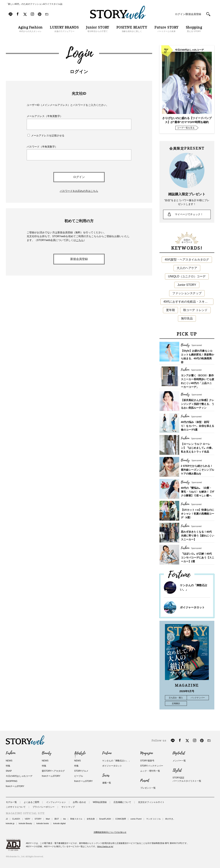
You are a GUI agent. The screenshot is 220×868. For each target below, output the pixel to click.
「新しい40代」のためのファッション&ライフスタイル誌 (34, 4)
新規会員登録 (79, 259)
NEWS (9, 761)
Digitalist (179, 753)
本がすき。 (170, 819)
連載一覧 (107, 783)
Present (145, 781)
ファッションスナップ (187, 293)
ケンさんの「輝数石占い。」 (116, 761)
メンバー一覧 (179, 761)
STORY (38, 819)
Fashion (11, 753)
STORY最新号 (147, 761)
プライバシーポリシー (44, 807)
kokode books (43, 823)
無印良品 (187, 318)
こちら (80, 240)
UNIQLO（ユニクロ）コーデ (187, 276)
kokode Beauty (26, 823)
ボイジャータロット (192, 607)
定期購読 (176, 703)
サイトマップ (68, 807)
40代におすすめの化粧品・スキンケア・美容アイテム (188, 302)
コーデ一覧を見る (186, 128)
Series (106, 775)
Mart (48, 819)
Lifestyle (80, 753)
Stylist (177, 770)
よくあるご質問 (31, 802)
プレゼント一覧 (148, 788)
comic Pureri (136, 819)
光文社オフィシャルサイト (151, 802)
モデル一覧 (11, 802)
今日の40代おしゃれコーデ (19, 776)
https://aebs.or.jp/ (105, 846)
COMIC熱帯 (121, 819)
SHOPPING (12, 781)
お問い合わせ (79, 802)
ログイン (79, 177)
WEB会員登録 (100, 802)
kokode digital (59, 823)
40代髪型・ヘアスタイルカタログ (187, 260)
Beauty (47, 753)
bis (65, 819)
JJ (7, 819)
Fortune (107, 753)
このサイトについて (16, 807)
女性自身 (91, 819)
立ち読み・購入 (176, 698)
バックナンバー (198, 698)
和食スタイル (76, 819)
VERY (28, 819)
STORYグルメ (81, 771)
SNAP (9, 771)
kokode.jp (10, 823)
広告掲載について (122, 802)
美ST (57, 819)
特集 (8, 766)
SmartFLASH (105, 819)
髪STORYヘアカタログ (53, 771)
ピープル (79, 776)
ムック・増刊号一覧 (150, 771)
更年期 (170, 310)
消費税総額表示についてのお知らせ (110, 832)
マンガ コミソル (153, 819)
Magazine (147, 753)
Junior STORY (187, 285)
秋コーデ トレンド (195, 310)
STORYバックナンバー (152, 766)
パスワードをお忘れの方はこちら (79, 191)
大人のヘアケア (187, 268)
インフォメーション (56, 802)
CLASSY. (16, 819)
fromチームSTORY (15, 786)
